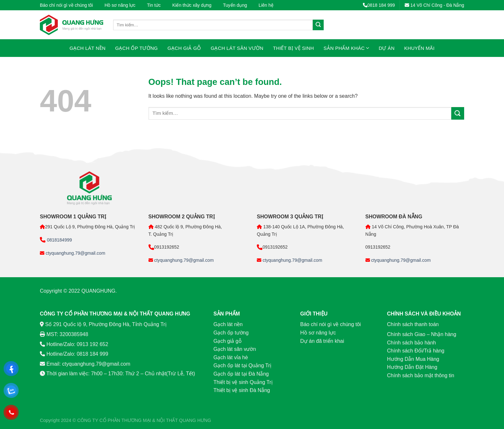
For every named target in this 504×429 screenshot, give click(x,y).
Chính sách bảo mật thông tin (421, 375)
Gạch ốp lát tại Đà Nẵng (241, 374)
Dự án (387, 48)
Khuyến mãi (419, 48)
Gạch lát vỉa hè (231, 357)
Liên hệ (266, 5)
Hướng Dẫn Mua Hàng (413, 359)
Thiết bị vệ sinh (293, 48)
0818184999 (59, 240)
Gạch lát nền (87, 48)
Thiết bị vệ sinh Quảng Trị (243, 382)
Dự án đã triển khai (322, 341)
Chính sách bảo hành (411, 343)
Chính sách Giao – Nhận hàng (422, 334)
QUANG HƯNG (195, 420)
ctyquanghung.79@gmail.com (75, 253)
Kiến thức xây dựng (192, 5)
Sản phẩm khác (346, 48)
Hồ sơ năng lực (120, 5)
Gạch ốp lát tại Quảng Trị (242, 365)
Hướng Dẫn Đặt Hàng (412, 367)
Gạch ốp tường (136, 48)
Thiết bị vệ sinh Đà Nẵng (242, 390)
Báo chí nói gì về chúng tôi (66, 5)
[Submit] (318, 25)
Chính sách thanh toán (413, 324)
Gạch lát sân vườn (237, 48)
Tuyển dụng (235, 5)
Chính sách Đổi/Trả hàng (416, 351)
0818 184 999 (379, 5)
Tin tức (154, 5)
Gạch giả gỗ (184, 48)
